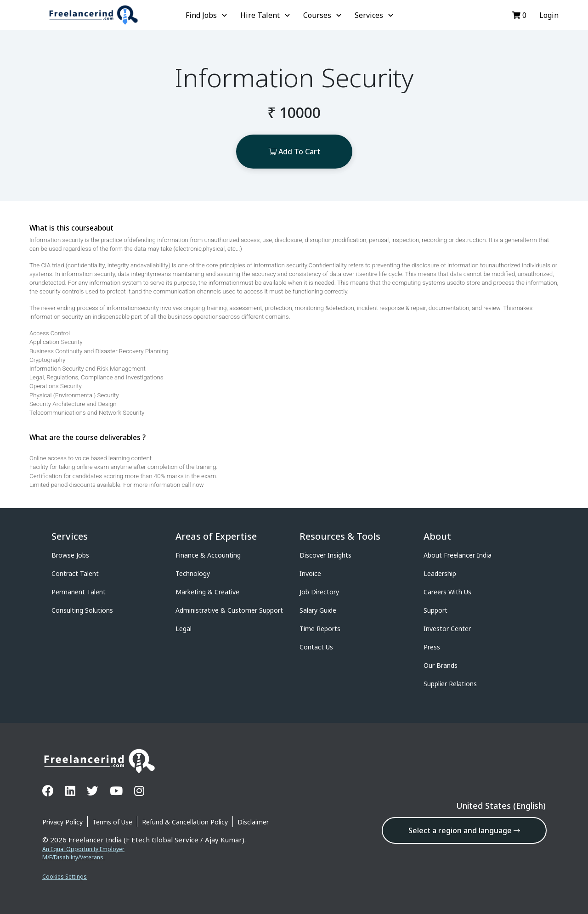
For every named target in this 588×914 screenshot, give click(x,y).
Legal (184, 629)
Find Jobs (207, 15)
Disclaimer (253, 822)
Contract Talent (75, 573)
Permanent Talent (79, 592)
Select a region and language (464, 830)
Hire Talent (266, 15)
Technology (193, 573)
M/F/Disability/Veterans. (73, 857)
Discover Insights (325, 555)
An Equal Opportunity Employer (83, 849)
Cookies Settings (65, 877)
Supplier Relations (450, 684)
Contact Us (316, 647)
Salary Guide (318, 610)
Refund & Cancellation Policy (185, 822)
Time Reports (320, 629)
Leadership (440, 573)
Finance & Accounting (208, 555)
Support (435, 610)
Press (432, 647)
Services (375, 15)
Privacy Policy (62, 822)
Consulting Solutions (82, 610)
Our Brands (441, 665)
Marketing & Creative (207, 592)
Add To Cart (294, 152)
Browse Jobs (70, 555)
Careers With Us (447, 592)
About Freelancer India (458, 555)
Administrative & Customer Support (229, 610)
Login (548, 15)
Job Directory (319, 592)
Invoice (310, 573)
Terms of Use (112, 822)
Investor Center (447, 629)
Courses (323, 15)
